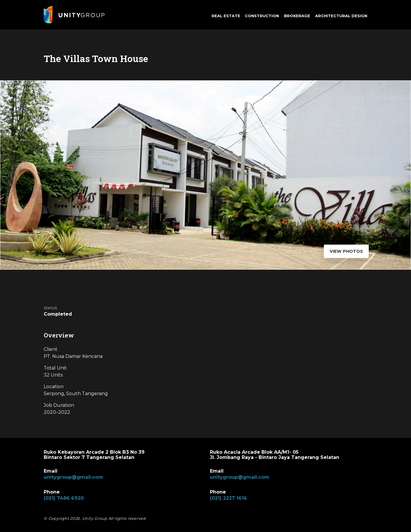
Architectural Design (341, 16)
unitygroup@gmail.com (73, 477)
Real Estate (226, 16)
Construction (262, 16)
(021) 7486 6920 (64, 498)
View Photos (345, 251)
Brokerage (297, 16)
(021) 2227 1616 (228, 498)
